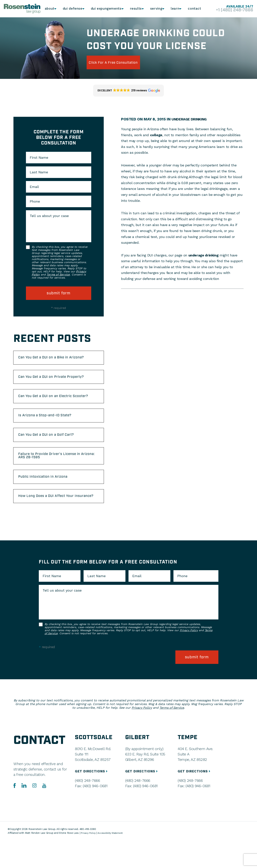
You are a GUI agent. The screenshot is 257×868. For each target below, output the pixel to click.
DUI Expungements (105, 9)
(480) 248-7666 (87, 808)
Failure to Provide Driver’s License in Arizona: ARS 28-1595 (56, 478)
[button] (129, 91)
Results (134, 9)
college (156, 135)
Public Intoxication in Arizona (49, 501)
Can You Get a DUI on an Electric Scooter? (52, 411)
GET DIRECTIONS (93, 799)
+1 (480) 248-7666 (230, 10)
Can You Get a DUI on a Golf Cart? (53, 455)
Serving (155, 9)
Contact (194, 9)
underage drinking (204, 255)
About (50, 9)
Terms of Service (58, 275)
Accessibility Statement (113, 860)
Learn (174, 9)
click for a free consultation (122, 62)
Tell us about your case (49, 216)
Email (34, 187)
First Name (39, 158)
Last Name (39, 172)
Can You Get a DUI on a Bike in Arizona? (50, 361)
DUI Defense (73, 9)
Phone (35, 201)
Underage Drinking (191, 119)
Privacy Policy (189, 661)
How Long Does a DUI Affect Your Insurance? (53, 524)
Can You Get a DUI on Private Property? (48, 386)
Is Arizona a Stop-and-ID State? (51, 434)
